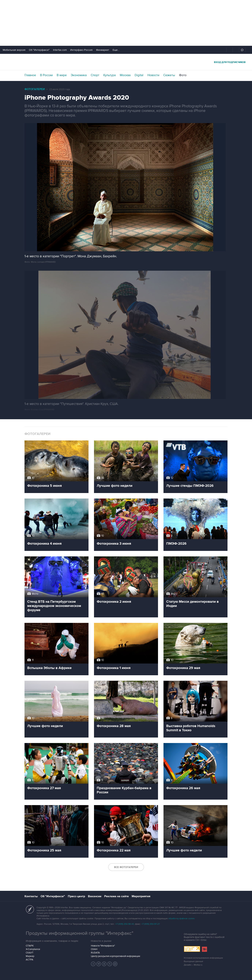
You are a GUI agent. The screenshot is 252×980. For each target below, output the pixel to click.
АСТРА (30, 960)
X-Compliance (33, 949)
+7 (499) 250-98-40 (125, 924)
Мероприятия (141, 896)
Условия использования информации (203, 958)
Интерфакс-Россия (81, 50)
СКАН (94, 949)
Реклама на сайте (116, 896)
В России (46, 75)
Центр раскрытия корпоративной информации (115, 956)
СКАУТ (30, 953)
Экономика (79, 75)
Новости (153, 75)
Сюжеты (169, 75)
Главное (30, 75)
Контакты (31, 896)
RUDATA (95, 953)
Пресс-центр (76, 896)
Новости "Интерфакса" (103, 946)
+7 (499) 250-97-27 (151, 924)
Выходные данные (193, 961)
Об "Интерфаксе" (39, 50)
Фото (183, 75)
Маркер (30, 956)
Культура (110, 75)
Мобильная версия (14, 50)
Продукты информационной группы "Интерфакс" (80, 933)
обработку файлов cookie (181, 919)
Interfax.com (60, 50)
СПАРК (30, 946)
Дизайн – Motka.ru (193, 965)
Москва (125, 75)
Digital (139, 75)
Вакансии (95, 896)
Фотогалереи (35, 89)
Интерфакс (126, 62)
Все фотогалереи (126, 867)
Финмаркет (103, 50)
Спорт (95, 75)
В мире (62, 75)
